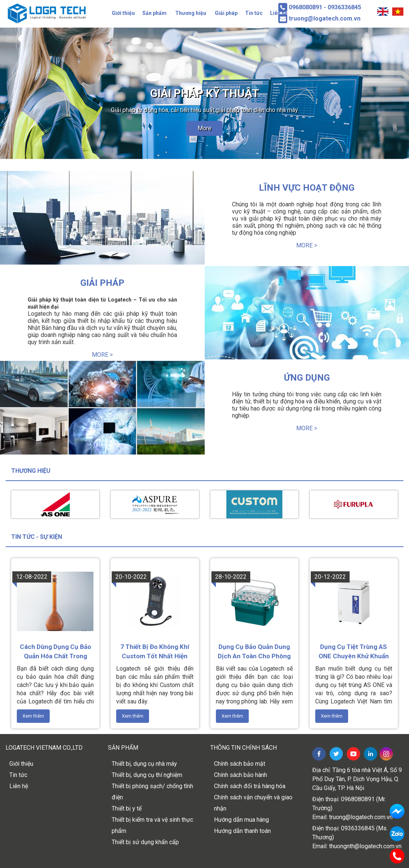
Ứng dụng (307, 378)
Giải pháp (226, 13)
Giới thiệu (123, 13)
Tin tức (254, 13)
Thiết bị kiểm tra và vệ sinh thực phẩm (152, 825)
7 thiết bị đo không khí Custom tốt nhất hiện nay (155, 652)
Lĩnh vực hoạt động (307, 188)
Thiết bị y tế (127, 808)
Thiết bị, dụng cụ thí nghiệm (147, 775)
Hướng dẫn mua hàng (241, 820)
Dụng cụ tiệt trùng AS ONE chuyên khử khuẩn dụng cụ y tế (354, 652)
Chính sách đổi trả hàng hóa (250, 786)
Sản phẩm (154, 13)
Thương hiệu (191, 13)
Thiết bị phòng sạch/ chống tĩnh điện (152, 792)
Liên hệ (19, 786)
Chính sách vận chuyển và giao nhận (253, 803)
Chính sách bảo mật (240, 764)
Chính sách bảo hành (241, 775)
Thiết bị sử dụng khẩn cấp (145, 842)
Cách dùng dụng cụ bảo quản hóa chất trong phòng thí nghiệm (55, 652)
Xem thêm (33, 716)
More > (307, 245)
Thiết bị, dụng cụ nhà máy (144, 764)
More (204, 128)
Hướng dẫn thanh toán (242, 831)
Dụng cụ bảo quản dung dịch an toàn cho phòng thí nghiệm (254, 652)
